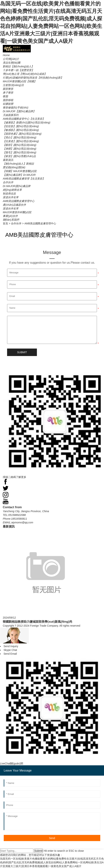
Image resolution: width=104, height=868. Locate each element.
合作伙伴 (16, 223)
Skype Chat (10, 650)
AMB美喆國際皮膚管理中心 (40, 223)
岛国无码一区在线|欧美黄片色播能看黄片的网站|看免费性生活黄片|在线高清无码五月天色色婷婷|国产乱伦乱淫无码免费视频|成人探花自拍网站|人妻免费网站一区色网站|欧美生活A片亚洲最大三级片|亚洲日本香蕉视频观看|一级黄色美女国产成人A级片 (52, 862)
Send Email (10, 654)
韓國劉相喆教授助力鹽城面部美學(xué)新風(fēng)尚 (38, 622)
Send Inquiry (11, 646)
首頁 (5, 223)
